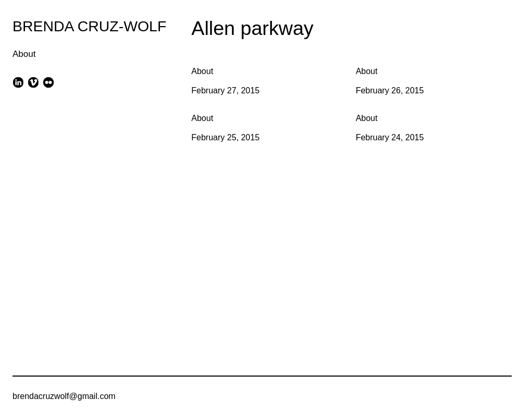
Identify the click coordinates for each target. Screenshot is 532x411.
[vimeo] (33, 82)
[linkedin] (18, 82)
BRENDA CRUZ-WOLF (89, 26)
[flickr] (49, 82)
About (24, 54)
